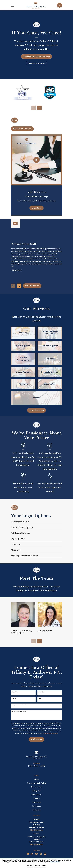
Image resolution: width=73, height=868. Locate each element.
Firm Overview (36, 787)
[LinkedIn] (32, 854)
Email (40, 698)
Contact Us (37, 810)
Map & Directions (36, 830)
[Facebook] (28, 854)
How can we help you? (19, 712)
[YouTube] (36, 854)
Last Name (41, 692)
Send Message (36, 739)
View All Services (36, 410)
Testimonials (37, 802)
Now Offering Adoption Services (36, 56)
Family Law (36, 791)
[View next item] (39, 108)
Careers (37, 798)
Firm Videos (37, 806)
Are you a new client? (19, 705)
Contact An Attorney (36, 63)
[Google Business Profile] (45, 854)
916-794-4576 (37, 766)
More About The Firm (22, 129)
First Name (15, 692)
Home (36, 779)
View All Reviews (32, 286)
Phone (14, 698)
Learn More (37, 208)
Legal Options (36, 795)
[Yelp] (41, 854)
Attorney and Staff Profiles (36, 783)
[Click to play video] (36, 160)
